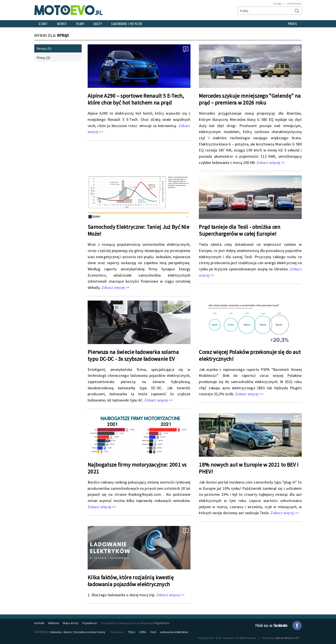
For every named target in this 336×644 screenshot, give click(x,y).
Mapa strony (71, 623)
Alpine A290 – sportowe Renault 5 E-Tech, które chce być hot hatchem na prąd (136, 99)
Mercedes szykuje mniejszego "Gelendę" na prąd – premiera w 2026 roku (250, 99)
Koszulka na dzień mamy (90, 632)
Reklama (54, 623)
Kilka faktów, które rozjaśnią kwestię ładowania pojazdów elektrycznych (131, 581)
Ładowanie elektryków (174, 632)
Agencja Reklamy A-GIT (287, 638)
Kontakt (39, 623)
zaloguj (277, 3)
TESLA (131, 632)
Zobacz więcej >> (271, 162)
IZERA (143, 632)
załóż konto (294, 3)
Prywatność (90, 623)
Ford (153, 632)
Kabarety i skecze (61, 632)
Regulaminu (162, 623)
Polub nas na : (272, 625)
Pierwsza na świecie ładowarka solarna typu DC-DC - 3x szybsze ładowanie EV (133, 355)
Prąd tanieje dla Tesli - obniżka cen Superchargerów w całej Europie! (240, 230)
